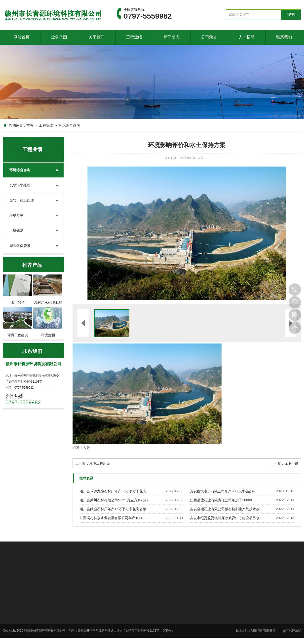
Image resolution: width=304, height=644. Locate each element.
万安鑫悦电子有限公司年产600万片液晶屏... (224, 491)
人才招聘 (247, 37)
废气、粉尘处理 (22, 200)
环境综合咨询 (69, 125)
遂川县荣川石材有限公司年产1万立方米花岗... (115, 500)
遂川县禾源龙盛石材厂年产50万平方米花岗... (114, 491)
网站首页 (22, 37)
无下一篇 (291, 463)
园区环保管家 (20, 246)
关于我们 (97, 37)
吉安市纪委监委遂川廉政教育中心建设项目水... (226, 518)
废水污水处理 (20, 185)
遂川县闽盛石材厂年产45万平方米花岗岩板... (114, 509)
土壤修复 (16, 231)
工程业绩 (134, 37)
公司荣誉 (209, 37)
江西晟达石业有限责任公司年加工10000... (222, 500)
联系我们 (284, 37)
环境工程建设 (100, 463)
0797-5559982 (295, 290)
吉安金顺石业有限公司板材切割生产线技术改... (226, 509)
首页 (30, 125)
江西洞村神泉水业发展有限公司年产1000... (113, 518)
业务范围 (59, 37)
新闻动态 (172, 37)
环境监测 (16, 215)
